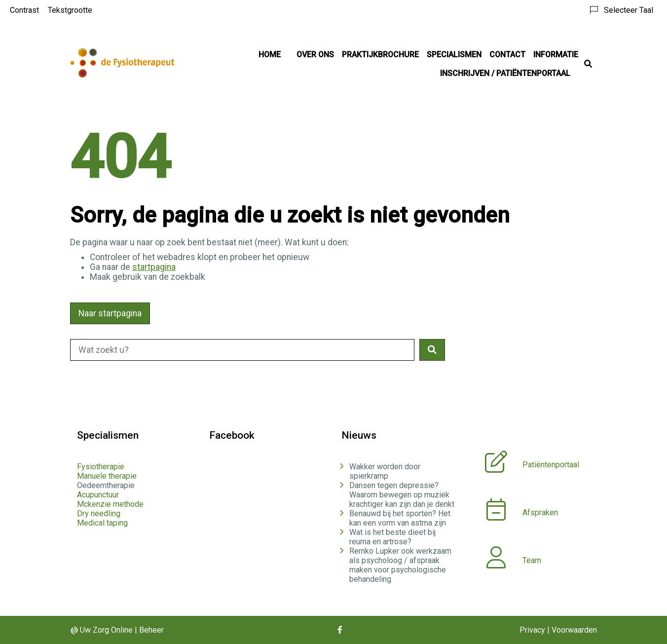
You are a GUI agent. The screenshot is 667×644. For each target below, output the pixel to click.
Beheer (151, 630)
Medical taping (102, 523)
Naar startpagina (110, 313)
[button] (432, 350)
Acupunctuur (98, 495)
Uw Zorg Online (106, 630)
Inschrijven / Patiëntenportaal (505, 73)
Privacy (532, 630)
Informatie (556, 55)
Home (270, 55)
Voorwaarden (574, 630)
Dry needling (99, 513)
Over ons (315, 55)
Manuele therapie (107, 476)
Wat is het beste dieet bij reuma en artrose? (392, 537)
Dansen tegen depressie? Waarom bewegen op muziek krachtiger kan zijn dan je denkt (402, 495)
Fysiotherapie (101, 467)
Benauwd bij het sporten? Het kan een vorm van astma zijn (400, 518)
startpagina (154, 267)
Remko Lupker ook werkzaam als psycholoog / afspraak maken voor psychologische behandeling (400, 565)
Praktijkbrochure (380, 55)
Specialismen (454, 55)
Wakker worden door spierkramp (385, 471)
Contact (507, 55)
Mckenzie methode (110, 504)
